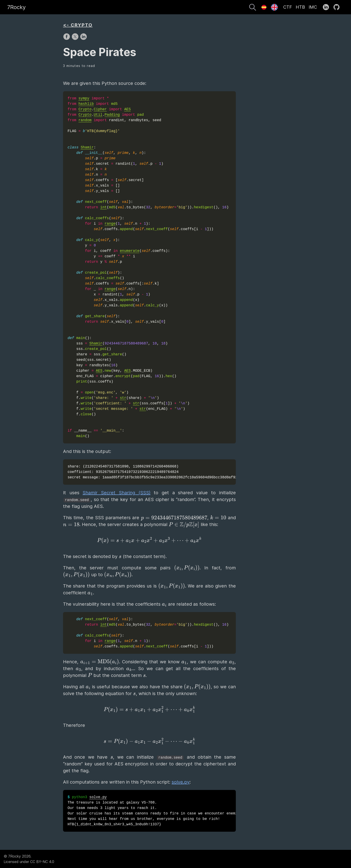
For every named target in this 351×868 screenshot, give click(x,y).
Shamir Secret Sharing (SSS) (116, 493)
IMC (313, 7)
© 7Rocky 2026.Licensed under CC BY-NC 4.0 (29, 859)
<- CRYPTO (78, 25)
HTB (300, 7)
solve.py (181, 782)
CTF (288, 7)
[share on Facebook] (67, 39)
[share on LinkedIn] (83, 39)
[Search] (253, 8)
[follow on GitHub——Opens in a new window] (338, 7)
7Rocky (16, 7)
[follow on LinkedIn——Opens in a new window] (327, 7)
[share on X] (76, 39)
